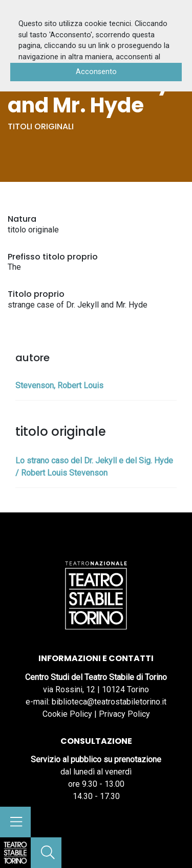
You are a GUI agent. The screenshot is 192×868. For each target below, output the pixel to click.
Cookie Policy (67, 714)
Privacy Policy (124, 714)
